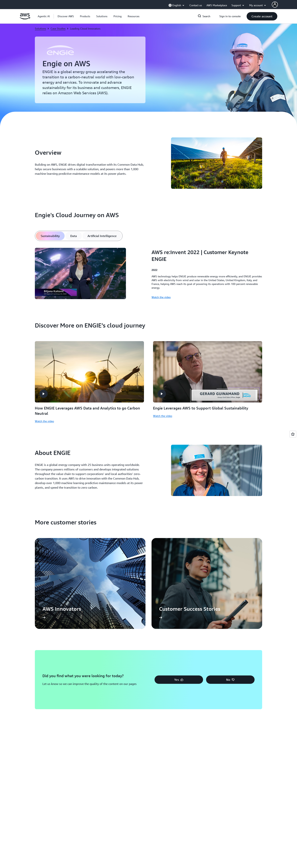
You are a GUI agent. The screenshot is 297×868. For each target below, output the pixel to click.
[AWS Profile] (275, 5)
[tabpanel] (148, 274)
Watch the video (44, 421)
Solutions (40, 28)
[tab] (50, 236)
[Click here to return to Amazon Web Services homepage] (25, 18)
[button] (66, 16)
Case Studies (58, 28)
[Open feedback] (293, 434)
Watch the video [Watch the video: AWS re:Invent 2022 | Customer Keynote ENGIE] (161, 297)
